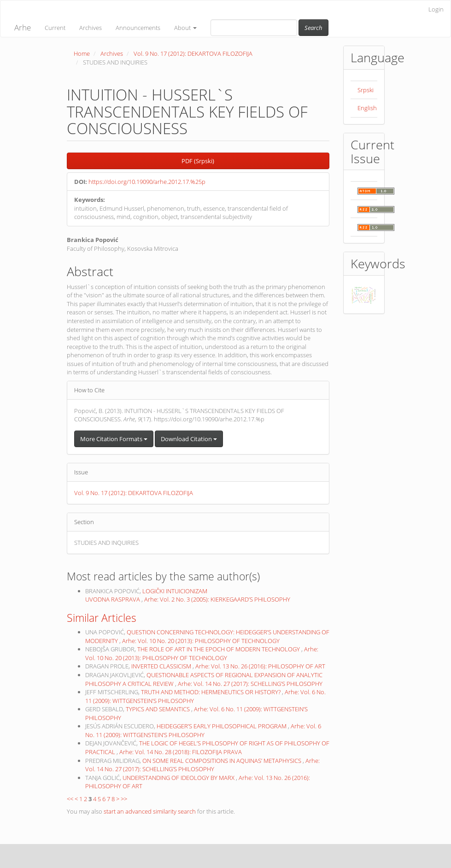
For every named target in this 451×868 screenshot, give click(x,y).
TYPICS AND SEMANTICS (158, 709)
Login (436, 9)
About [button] (185, 28)
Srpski (366, 90)
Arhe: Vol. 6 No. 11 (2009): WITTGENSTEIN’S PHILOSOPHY (203, 730)
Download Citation (189, 439)
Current (55, 28)
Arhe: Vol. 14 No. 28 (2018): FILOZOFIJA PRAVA (181, 752)
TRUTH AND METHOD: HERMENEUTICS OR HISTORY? (211, 692)
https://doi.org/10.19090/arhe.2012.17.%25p (147, 182)
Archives (91, 28)
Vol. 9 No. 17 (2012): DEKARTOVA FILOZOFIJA (193, 53)
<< (70, 799)
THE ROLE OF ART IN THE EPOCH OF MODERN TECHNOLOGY (219, 649)
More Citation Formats (114, 439)
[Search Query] (254, 28)
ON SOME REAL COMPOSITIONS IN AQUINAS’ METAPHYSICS (223, 761)
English (367, 108)
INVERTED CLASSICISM (162, 666)
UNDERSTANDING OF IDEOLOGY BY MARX (179, 778)
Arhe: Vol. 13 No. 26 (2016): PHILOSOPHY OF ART (260, 666)
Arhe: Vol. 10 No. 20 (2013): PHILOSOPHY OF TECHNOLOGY (201, 641)
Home (82, 53)
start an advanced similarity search (150, 811)
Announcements (138, 28)
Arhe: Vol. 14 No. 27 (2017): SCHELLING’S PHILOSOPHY (250, 684)
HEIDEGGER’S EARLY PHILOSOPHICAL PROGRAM (222, 726)
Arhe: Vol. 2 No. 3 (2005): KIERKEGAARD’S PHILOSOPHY (217, 599)
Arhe (23, 27)
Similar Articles (102, 618)
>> (124, 799)
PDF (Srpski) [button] (198, 161)
